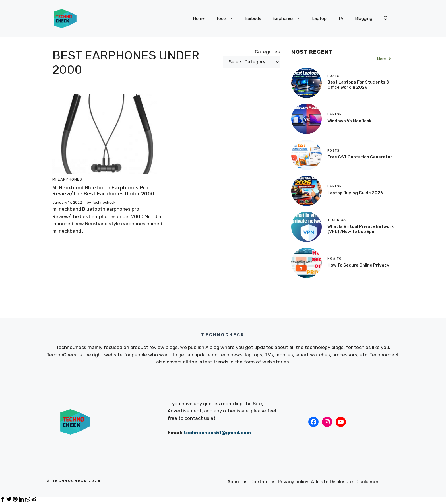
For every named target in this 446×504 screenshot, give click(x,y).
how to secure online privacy (358, 265)
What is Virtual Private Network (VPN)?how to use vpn (361, 229)
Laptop (319, 18)
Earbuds (253, 18)
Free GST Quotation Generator (360, 157)
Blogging (364, 18)
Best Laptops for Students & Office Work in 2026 (358, 85)
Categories (267, 52)
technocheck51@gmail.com (217, 433)
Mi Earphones (67, 179)
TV (341, 18)
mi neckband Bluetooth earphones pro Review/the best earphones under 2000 (103, 191)
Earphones (289, 18)
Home (199, 18)
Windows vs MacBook (349, 121)
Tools (228, 18)
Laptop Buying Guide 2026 (355, 193)
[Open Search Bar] (386, 18)
